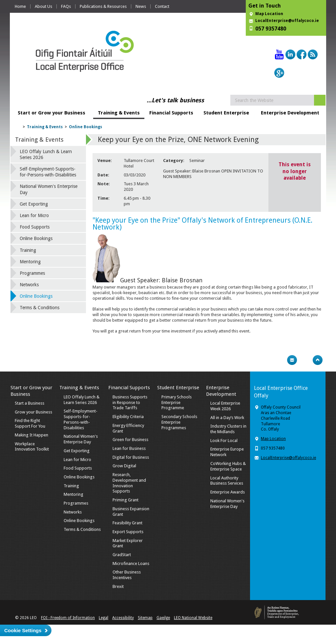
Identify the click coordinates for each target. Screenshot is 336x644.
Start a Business (30, 403)
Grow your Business (33, 412)
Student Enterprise (226, 113)
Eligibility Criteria (128, 417)
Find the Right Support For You (30, 423)
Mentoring (30, 262)
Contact (162, 6)
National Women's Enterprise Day (49, 189)
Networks (29, 285)
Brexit (118, 586)
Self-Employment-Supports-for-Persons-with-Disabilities (48, 172)
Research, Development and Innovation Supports (129, 483)
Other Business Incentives (127, 575)
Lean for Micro (34, 215)
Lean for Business (129, 448)
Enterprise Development (290, 113)
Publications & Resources (103, 6)
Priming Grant (126, 500)
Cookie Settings (23, 630)
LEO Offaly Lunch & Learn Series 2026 (46, 154)
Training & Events (119, 113)
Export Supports (128, 532)
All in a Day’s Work (227, 418)
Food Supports (35, 227)
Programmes (32, 273)
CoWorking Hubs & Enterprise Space (228, 466)
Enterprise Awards (228, 492)
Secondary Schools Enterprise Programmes (179, 422)
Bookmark (305, 360)
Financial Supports (171, 113)
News (141, 6)
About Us (43, 6)
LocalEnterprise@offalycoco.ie (287, 21)
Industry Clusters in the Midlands (228, 429)
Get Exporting (34, 204)
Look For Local (224, 441)
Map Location (269, 14)
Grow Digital (124, 466)
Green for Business (130, 440)
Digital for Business (131, 457)
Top (318, 360)
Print (279, 360)
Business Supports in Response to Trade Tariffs (130, 402)
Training (28, 250)
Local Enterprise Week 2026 (225, 406)
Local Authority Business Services (227, 481)
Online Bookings (85, 127)
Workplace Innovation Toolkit (32, 447)
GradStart (122, 555)
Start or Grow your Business (52, 113)
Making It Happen (31, 435)
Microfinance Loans (131, 563)
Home (20, 6)
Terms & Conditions (40, 308)
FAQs (66, 6)
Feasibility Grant (127, 523)
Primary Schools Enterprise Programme (177, 402)
